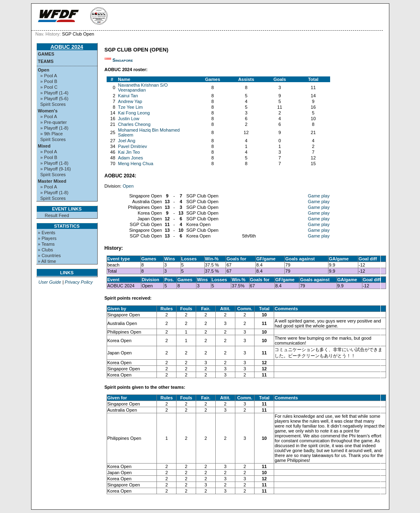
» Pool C (49, 87)
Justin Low (129, 119)
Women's (48, 111)
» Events (47, 233)
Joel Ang (127, 141)
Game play (318, 196)
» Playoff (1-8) (55, 128)
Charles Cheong (134, 124)
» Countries (49, 255)
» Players (47, 238)
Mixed (44, 146)
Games (46, 54)
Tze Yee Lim (131, 107)
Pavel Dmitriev (133, 146)
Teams (46, 61)
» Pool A (49, 76)
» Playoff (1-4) (55, 93)
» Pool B (49, 81)
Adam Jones (131, 158)
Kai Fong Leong (134, 113)
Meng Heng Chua (136, 164)
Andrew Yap (130, 101)
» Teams (46, 244)
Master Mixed (52, 181)
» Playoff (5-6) (55, 99)
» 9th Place (52, 134)
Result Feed (57, 215)
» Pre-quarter (54, 122)
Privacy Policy (79, 282)
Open (44, 70)
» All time (47, 261)
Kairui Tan (128, 96)
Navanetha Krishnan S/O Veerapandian (143, 87)
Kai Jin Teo (129, 152)
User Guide (50, 282)
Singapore (123, 60)
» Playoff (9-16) (56, 169)
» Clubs (46, 250)
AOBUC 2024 (67, 47)
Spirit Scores (53, 104)
